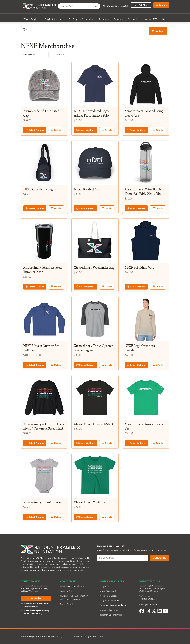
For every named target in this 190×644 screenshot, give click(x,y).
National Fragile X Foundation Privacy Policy (41, 636)
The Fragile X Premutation (81, 19)
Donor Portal (66, 604)
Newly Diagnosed (108, 591)
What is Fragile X (31, 19)
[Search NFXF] (76, 6)
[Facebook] (142, 611)
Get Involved (134, 19)
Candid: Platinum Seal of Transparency (37, 605)
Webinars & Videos (108, 596)
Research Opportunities (111, 615)
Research (118, 19)
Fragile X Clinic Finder (110, 600)
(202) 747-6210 (145, 596)
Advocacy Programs (109, 610)
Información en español (114, 6)
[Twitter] (154, 611)
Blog (164, 19)
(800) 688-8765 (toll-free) (150, 599)
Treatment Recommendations (113, 605)
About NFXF (151, 19)
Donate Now (36, 598)
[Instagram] (148, 611)
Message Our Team (148, 604)
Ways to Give (66, 591)
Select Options (34, 130)
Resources (104, 19)
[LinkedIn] (160, 611)
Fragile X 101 (105, 586)
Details (54, 130)
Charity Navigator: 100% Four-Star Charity (36, 612)
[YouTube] (166, 611)
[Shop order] (35, 54)
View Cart (158, 31)
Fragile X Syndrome (54, 19)
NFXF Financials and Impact (73, 586)
